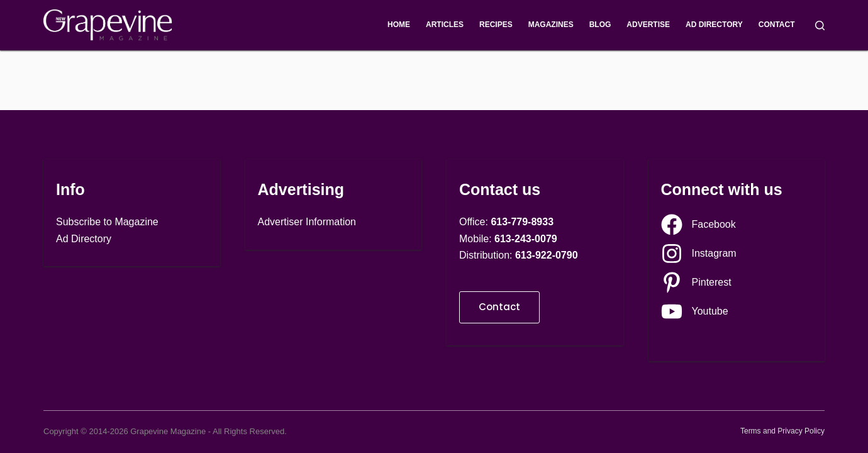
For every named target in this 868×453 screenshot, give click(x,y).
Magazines (551, 25)
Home (399, 25)
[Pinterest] (696, 282)
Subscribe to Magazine (107, 222)
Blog (600, 25)
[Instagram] (699, 254)
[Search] (820, 25)
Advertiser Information (307, 222)
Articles (445, 25)
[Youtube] (695, 311)
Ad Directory (714, 25)
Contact (777, 25)
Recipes (496, 25)
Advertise (648, 25)
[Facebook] (698, 225)
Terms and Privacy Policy (782, 431)
